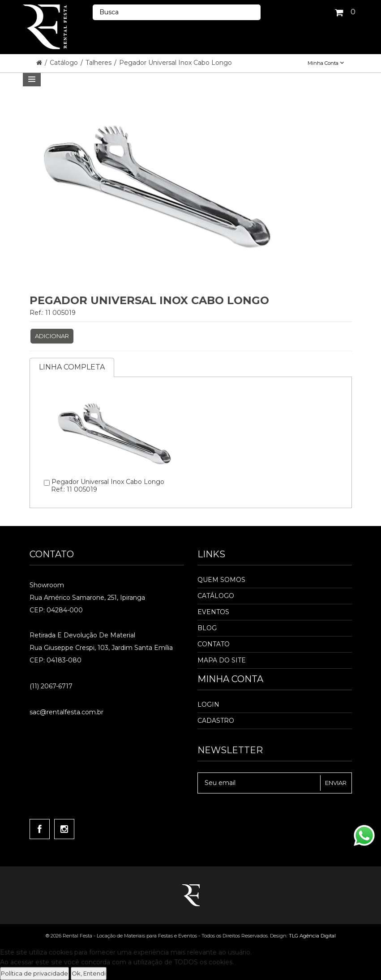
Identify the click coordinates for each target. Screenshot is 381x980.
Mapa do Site (222, 660)
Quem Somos (221, 580)
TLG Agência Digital (312, 936)
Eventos (213, 612)
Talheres (99, 63)
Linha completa (72, 367)
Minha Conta (326, 63)
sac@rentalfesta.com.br (66, 712)
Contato (214, 644)
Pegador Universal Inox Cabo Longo (176, 63)
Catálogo (65, 63)
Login (208, 704)
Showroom (47, 585)
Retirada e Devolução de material (82, 635)
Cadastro (216, 721)
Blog (207, 628)
